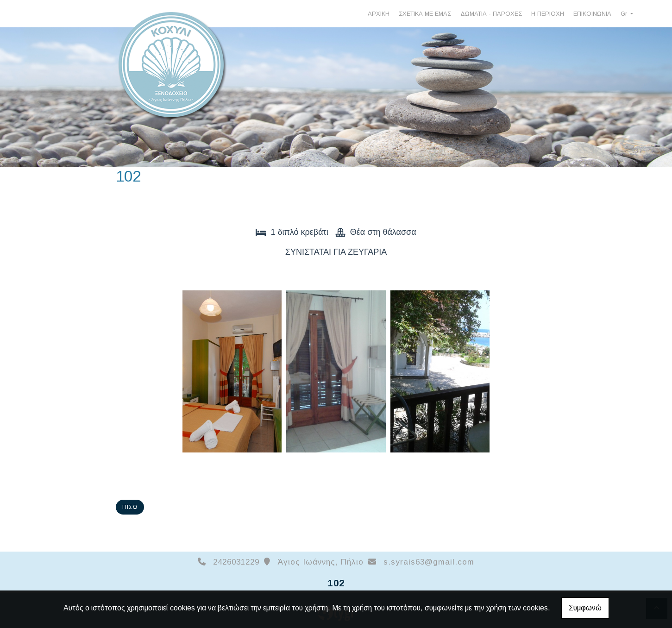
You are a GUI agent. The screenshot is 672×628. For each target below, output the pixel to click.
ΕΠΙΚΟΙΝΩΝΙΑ (592, 14)
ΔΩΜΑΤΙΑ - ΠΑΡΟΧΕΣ (491, 14)
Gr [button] (625, 14)
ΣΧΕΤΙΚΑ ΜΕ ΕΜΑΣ (425, 14)
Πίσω (130, 507)
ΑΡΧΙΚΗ (379, 14)
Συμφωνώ (585, 608)
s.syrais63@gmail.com (429, 562)
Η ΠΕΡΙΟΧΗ (548, 14)
